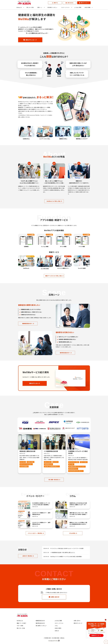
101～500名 (48, 462)
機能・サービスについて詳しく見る (54, 276)
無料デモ (56, 3)
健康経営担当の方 (40, 621)
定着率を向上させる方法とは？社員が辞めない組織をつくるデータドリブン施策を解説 (78, 504)
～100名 (23, 462)
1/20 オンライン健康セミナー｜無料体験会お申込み (41, 523)
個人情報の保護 (56, 638)
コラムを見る (72, 533)
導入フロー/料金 (30, 7)
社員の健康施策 (25, 466)
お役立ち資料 (58, 628)
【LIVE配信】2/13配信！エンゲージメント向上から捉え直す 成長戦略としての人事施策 (41, 504)
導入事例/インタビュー (52, 7)
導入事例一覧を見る (54, 480)
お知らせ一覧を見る (27, 556)
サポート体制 (20, 626)
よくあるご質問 (78, 7)
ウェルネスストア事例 (74, 462)
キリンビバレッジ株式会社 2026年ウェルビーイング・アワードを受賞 (67, 548)
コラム (56, 626)
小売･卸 (56, 462)
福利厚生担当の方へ (65, 353)
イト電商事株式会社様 (51, 451)
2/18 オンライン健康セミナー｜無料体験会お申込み (41, 514)
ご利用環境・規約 (47, 638)
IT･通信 (72, 464)
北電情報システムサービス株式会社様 (78, 452)
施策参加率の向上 (74, 469)
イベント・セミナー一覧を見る (35, 533)
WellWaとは (20, 621)
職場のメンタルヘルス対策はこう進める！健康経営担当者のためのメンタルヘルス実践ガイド (78, 523)
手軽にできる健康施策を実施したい (52, 466)
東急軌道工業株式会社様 (27, 451)
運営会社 (62, 638)
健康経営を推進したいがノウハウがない (77, 467)
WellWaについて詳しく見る (54, 201)
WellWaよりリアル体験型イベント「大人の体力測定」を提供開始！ (66, 557)
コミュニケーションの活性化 (27, 464)
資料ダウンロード (85, 3)
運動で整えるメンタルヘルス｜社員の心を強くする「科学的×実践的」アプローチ (78, 514)
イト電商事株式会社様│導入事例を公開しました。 (63, 552)
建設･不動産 (31, 462)
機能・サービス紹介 (21, 623)
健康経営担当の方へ (27, 323)
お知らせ (57, 631)
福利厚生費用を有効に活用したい (76, 471)
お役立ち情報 (87, 7)
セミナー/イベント (65, 7)
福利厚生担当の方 (40, 623)
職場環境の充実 (49, 464)
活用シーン (40, 7)
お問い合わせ (70, 3)
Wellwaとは (19, 7)
